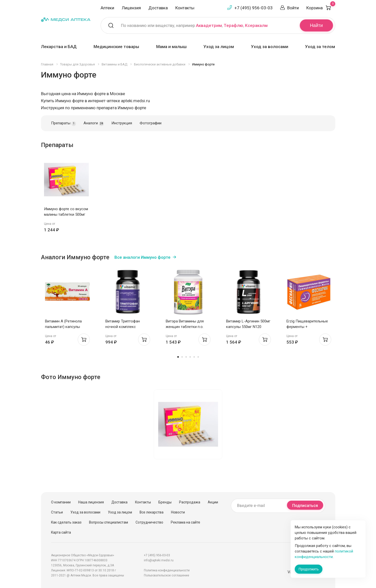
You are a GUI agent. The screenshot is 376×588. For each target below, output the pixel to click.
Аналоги (94, 123)
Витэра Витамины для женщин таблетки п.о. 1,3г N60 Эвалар (185, 327)
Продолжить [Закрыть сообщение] (309, 569)
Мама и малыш (171, 47)
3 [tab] (186, 357)
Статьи (57, 512)
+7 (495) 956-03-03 (254, 8)
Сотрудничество (149, 522)
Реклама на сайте (185, 522)
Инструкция (122, 123)
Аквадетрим (209, 25)
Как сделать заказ (66, 522)
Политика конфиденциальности (167, 570)
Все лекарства (152, 512)
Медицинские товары (116, 47)
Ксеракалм (256, 25)
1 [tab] (178, 357)
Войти (293, 8)
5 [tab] (194, 357)
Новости (178, 512)
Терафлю (233, 25)
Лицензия (131, 8)
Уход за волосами (270, 47)
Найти (316, 25)
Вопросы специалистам (109, 522)
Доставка (158, 8)
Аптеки (107, 8)
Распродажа (190, 502)
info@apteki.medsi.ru (159, 560)
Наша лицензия (91, 502)
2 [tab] (182, 357)
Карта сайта (61, 532)
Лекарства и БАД (59, 47)
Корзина (321, 8)
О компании (61, 502)
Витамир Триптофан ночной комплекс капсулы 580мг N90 (123, 327)
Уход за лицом (219, 47)
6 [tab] (198, 357)
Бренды (165, 502)
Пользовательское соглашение (166, 575)
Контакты (185, 8)
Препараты (64, 123)
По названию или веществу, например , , (194, 25)
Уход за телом (320, 47)
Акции (213, 502)
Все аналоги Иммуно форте (142, 257)
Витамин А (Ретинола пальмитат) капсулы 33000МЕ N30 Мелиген (64, 327)
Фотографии (151, 123)
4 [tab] (190, 357)
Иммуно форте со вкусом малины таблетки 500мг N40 (66, 214)
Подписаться (305, 506)
